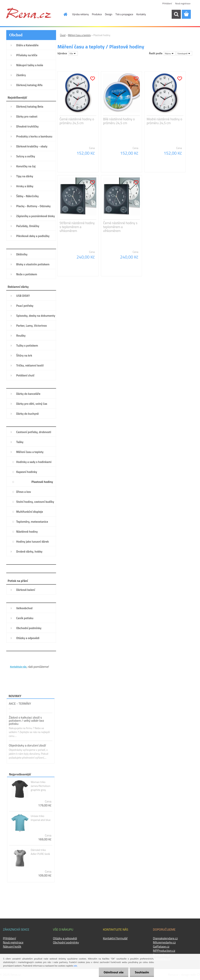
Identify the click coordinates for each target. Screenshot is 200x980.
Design (109, 14)
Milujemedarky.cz (164, 942)
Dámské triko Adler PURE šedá (40, 852)
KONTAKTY (18, 660)
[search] (176, 14)
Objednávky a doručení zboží (27, 745)
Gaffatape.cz (161, 946)
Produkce (97, 14)
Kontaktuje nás (18, 667)
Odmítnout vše (114, 972)
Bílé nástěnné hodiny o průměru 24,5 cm (119, 121)
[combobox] (170, 53)
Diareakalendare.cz (165, 938)
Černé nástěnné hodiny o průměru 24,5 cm (77, 121)
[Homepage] (63, 14)
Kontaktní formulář (115, 938)
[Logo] (29, 13)
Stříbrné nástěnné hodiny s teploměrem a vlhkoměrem (77, 227)
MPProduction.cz (164, 951)
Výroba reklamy (81, 14)
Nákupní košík (12, 946)
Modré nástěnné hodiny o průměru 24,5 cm (164, 121)
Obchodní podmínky (66, 942)
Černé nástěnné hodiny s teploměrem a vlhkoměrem (120, 227)
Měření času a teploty (79, 35)
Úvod (63, 35)
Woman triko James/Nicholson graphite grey (40, 786)
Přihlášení (167, 3)
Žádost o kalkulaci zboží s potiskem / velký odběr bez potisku (26, 721)
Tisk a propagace (124, 14)
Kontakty (141, 14)
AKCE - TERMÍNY (20, 704)
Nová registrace (183, 3)
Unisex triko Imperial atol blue (41, 818)
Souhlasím (142, 972)
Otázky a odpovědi (65, 938)
